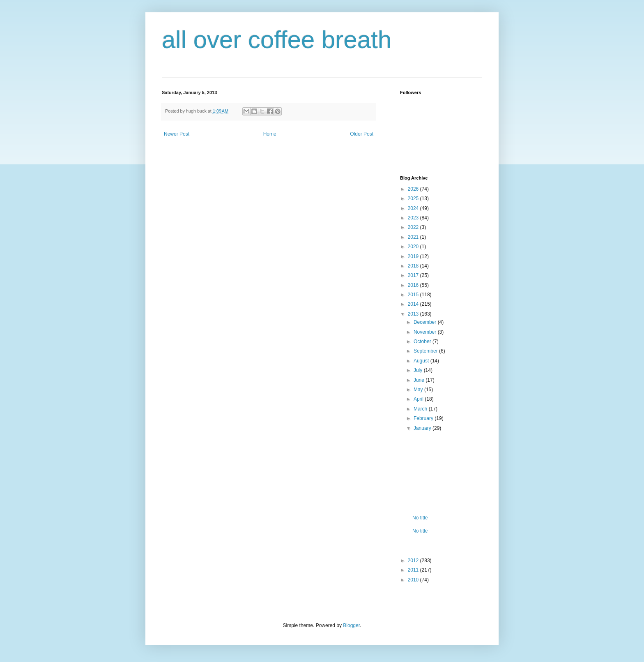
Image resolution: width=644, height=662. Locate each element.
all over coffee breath (277, 40)
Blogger (351, 625)
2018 (414, 266)
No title (420, 518)
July (419, 370)
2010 (414, 580)
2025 (414, 198)
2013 (414, 314)
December (426, 322)
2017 (414, 275)
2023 (414, 218)
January (423, 428)
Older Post (362, 134)
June (420, 380)
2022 (414, 227)
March (421, 409)
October (423, 341)
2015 (414, 295)
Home (270, 134)
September (426, 351)
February (424, 418)
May (419, 390)
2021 (414, 237)
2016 (414, 285)
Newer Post (177, 134)
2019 (414, 256)
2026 (414, 189)
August (422, 361)
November (426, 332)
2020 (414, 247)
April (419, 399)
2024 (414, 208)
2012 (414, 561)
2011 (414, 570)
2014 (414, 304)
